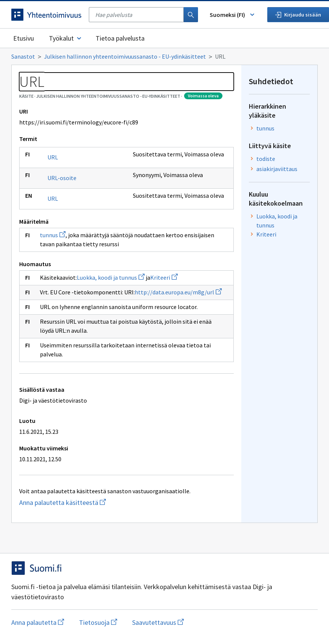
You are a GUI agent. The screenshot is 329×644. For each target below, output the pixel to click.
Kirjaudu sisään (298, 15)
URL (53, 157)
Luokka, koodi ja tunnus (111, 277)
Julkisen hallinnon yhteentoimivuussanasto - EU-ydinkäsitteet (125, 56)
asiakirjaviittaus (277, 169)
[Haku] (191, 15)
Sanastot (23, 56)
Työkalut (66, 38)
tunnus (53, 235)
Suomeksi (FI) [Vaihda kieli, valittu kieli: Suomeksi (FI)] (233, 15)
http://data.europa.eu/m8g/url (178, 292)
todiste (266, 159)
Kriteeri (164, 277)
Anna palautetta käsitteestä (92, 502)
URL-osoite (62, 178)
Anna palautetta (38, 622)
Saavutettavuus (158, 622)
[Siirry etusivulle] (46, 15)
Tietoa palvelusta (120, 38)
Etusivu (24, 38)
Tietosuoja (98, 622)
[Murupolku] (164, 56)
